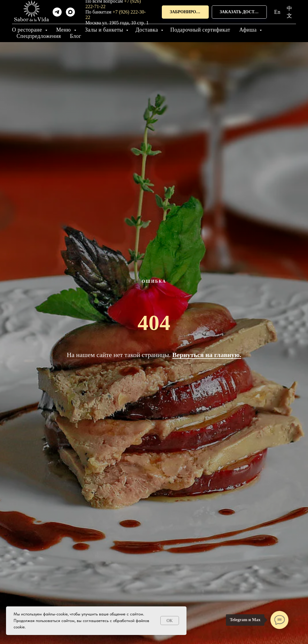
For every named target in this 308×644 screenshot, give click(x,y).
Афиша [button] (249, 30)
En (277, 12)
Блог (76, 36)
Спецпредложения (39, 36)
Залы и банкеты (105, 30)
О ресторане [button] (28, 30)
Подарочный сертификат (200, 30)
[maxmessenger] (70, 12)
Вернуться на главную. (207, 355)
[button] (185, 12)
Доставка (147, 30)
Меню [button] (64, 30)
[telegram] (57, 12)
